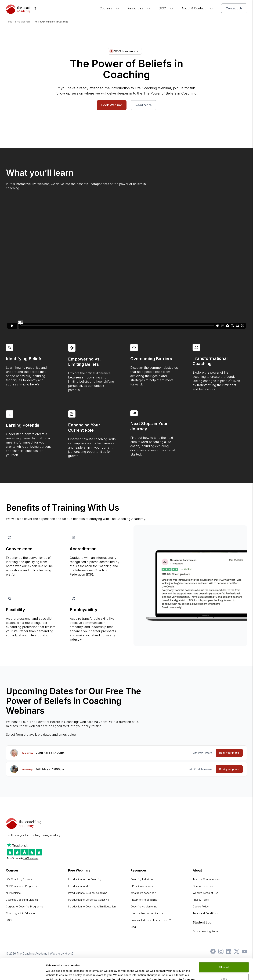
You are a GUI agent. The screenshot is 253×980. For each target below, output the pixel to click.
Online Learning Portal (205, 931)
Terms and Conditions (205, 913)
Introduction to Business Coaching (88, 893)
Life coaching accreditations (147, 913)
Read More (144, 105)
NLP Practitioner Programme (22, 886)
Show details (54, 973)
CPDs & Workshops (142, 886)
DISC (166, 8)
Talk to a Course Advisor (207, 879)
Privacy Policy (201, 900)
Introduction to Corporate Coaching (89, 900)
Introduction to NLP (79, 886)
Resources (139, 8)
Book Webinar (112, 105)
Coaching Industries (142, 879)
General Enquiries (203, 886)
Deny (224, 959)
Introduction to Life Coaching (85, 879)
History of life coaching (144, 900)
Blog (133, 927)
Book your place (229, 753)
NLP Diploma (13, 893)
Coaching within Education (21, 913)
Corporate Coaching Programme (25, 906)
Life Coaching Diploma (19, 879)
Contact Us (234, 8)
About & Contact (197, 8)
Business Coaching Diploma (22, 900)
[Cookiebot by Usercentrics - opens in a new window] (23, 973)
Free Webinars (79, 870)
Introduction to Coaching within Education (92, 906)
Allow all (224, 947)
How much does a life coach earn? (151, 920)
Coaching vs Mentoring (144, 906)
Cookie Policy (201, 906)
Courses (110, 8)
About (197, 870)
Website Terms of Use (205, 893)
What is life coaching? (143, 893)
